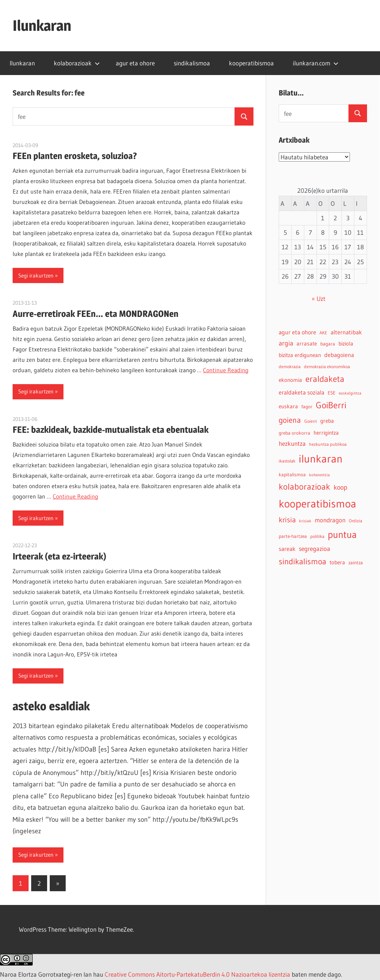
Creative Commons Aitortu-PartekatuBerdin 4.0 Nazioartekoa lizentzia (197, 974)
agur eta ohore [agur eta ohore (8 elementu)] (297, 332)
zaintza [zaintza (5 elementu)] (356, 563)
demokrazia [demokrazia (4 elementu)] (290, 366)
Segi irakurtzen (36, 275)
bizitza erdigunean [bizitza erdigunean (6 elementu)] (300, 355)
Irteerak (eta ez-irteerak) (59, 556)
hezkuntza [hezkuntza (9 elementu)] (292, 444)
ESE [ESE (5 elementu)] (332, 393)
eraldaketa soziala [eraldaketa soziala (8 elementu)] (302, 392)
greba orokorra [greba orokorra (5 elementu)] (294, 433)
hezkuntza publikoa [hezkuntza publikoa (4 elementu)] (328, 444)
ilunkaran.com (316, 63)
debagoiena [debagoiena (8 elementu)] (339, 355)
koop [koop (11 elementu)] (340, 487)
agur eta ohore (135, 63)
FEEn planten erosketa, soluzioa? (75, 156)
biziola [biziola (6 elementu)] (346, 344)
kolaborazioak (77, 63)
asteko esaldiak (51, 706)
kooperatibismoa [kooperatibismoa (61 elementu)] (317, 504)
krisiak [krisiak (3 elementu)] (305, 521)
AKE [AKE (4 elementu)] (323, 333)
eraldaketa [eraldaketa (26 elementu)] (325, 379)
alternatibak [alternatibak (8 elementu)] (346, 332)
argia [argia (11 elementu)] (286, 343)
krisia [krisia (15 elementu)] (287, 520)
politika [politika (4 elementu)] (317, 536)
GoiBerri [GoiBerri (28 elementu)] (331, 405)
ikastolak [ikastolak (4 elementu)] (287, 461)
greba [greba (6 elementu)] (327, 421)
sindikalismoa (192, 63)
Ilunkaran (42, 25)
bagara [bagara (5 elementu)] (328, 344)
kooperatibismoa (251, 63)
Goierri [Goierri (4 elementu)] (311, 421)
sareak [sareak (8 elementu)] (287, 549)
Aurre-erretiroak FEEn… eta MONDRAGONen (96, 314)
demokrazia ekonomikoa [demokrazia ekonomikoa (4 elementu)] (327, 366)
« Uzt (319, 298)
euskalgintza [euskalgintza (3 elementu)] (350, 393)
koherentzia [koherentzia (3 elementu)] (320, 475)
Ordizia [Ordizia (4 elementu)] (356, 521)
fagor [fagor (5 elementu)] (307, 407)
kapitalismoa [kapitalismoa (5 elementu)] (292, 475)
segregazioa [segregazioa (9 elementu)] (315, 549)
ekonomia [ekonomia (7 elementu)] (290, 380)
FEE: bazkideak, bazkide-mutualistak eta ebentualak (111, 430)
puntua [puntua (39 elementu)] (342, 535)
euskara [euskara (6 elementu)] (288, 406)
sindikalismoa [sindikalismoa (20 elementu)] (302, 562)
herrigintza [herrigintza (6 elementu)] (326, 433)
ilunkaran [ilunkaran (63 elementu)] (321, 459)
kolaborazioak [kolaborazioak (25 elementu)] (304, 486)
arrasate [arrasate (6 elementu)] (307, 344)
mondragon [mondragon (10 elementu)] (330, 520)
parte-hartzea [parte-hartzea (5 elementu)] (293, 536)
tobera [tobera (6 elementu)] (337, 562)
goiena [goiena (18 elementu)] (290, 420)
